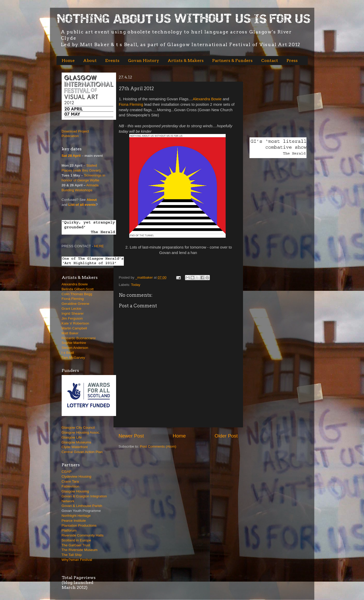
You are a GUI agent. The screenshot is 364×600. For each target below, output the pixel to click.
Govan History (144, 61)
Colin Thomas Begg (77, 294)
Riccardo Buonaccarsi (79, 338)
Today (136, 285)
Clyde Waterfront (75, 447)
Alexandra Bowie (207, 99)
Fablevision (70, 486)
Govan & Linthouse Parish (82, 506)
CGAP (67, 472)
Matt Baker (70, 333)
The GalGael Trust (76, 545)
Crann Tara (70, 481)
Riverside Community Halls (83, 535)
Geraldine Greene (76, 304)
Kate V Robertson (76, 323)
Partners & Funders (232, 61)
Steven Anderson (75, 348)
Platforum (69, 530)
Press (292, 61)
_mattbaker (144, 277)
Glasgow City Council (78, 428)
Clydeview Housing (77, 477)
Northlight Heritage (76, 516)
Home (68, 61)
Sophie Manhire (74, 343)
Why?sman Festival (77, 560)
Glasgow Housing (75, 491)
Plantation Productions (79, 525)
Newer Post (131, 436)
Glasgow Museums (77, 442)
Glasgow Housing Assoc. (81, 432)
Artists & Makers (186, 61)
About (90, 61)
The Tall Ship (72, 555)
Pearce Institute (74, 521)
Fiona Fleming (131, 104)
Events (112, 61)
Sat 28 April (71, 156)
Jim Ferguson (72, 318)
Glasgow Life (72, 437)
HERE (99, 246)
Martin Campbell (74, 328)
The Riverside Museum (80, 550)
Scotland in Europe (76, 540)
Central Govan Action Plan (82, 452)
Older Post (226, 436)
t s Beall (68, 353)
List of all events (82, 205)
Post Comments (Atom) (158, 446)
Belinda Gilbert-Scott (78, 289)
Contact (270, 61)
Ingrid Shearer (73, 313)
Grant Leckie (72, 309)
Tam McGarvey (73, 358)
